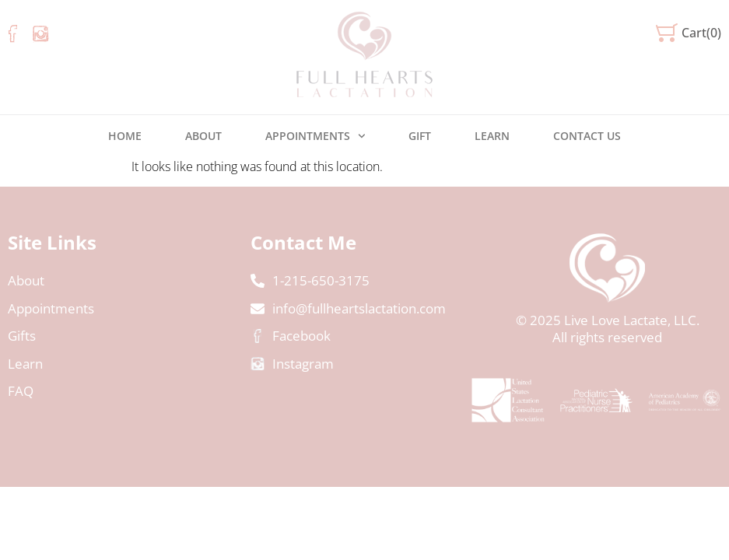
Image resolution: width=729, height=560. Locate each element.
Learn (492, 136)
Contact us (587, 136)
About (203, 136)
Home (125, 136)
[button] (689, 33)
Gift (420, 136)
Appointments (315, 136)
